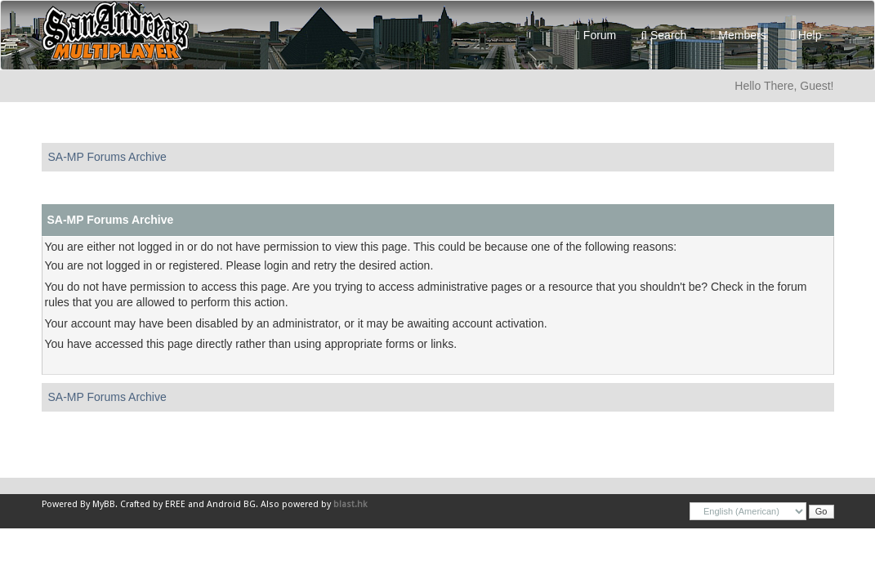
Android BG (231, 504)
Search (663, 35)
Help (806, 35)
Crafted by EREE (153, 504)
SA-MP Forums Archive (107, 157)
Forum (596, 35)
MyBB (104, 504)
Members (738, 35)
